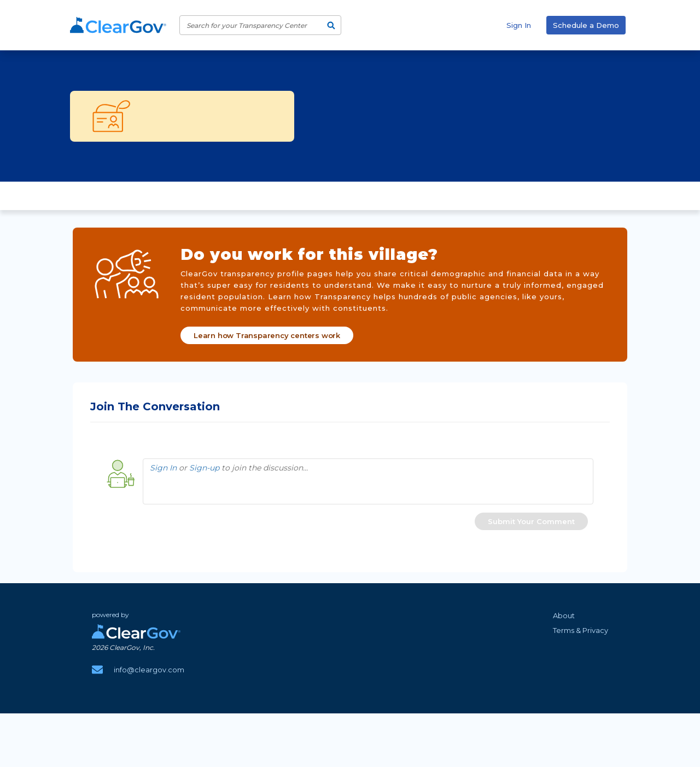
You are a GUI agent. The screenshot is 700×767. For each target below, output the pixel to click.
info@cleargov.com (149, 668)
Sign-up (204, 466)
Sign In (519, 25)
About (564, 614)
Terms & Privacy (581, 629)
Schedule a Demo (586, 25)
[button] (531, 520)
